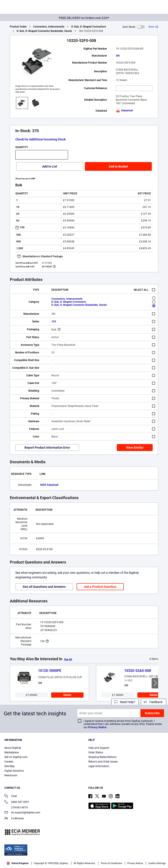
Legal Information (99, 766)
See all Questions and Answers (44, 587)
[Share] (153, 27)
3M (118, 56)
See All (68, 659)
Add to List (50, 166)
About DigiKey (13, 748)
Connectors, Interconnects (49, 27)
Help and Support (99, 748)
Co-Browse (14, 819)
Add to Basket (118, 166)
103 (54, 322)
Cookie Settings (157, 863)
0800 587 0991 (17, 802)
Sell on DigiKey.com (16, 757)
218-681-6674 (16, 807)
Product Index (18, 27)
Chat (11, 796)
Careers (9, 762)
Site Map (10, 766)
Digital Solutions (14, 771)
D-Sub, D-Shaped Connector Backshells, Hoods (44, 31)
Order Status (96, 752)
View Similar (135, 448)
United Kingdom (18, 863)
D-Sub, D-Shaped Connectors (89, 27)
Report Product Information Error (47, 448)
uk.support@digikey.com (22, 813)
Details (67, 695)
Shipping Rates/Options (102, 757)
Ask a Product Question (100, 587)
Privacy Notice (97, 727)
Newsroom (11, 775)
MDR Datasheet (49, 485)
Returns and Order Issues (103, 762)
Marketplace (12, 752)
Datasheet (124, 111)
